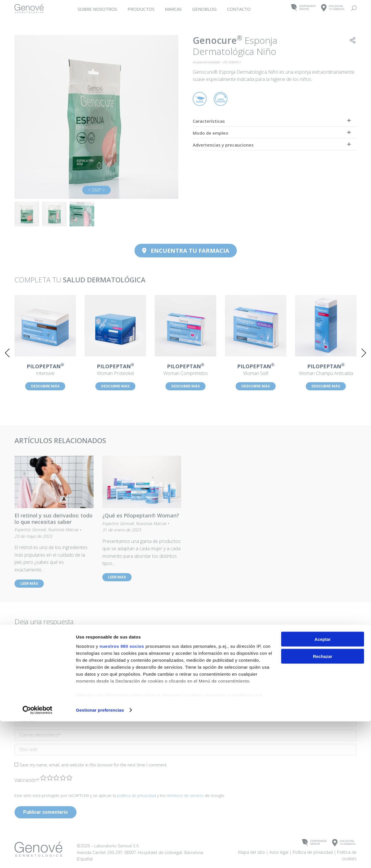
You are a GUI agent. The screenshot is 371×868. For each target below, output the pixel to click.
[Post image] (45, 326)
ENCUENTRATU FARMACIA (333, 8)
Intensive (45, 370)
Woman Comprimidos (186, 370)
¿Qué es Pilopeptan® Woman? (141, 515)
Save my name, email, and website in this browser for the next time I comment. (94, 765)
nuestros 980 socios (122, 792)
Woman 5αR (256, 370)
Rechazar (323, 803)
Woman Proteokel (115, 370)
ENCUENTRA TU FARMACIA (186, 251)
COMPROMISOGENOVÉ (303, 8)
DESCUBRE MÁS (45, 386)
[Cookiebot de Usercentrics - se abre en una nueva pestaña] (38, 857)
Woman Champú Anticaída (326, 370)
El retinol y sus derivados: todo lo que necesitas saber (53, 519)
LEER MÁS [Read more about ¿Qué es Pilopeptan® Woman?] (117, 577)
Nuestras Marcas (63, 529)
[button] (7, 353)
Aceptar (323, 786)
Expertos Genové (30, 529)
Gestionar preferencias (100, 857)
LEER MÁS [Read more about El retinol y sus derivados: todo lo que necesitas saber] (29, 583)
